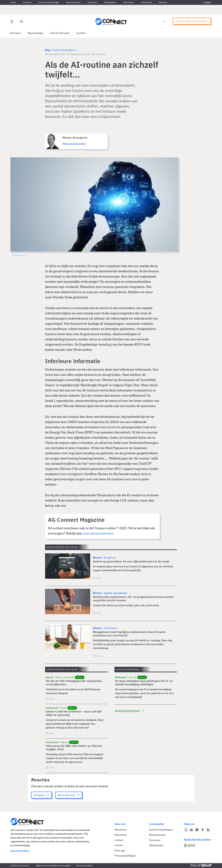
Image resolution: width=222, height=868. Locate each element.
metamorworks (20, 255)
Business (16, 33)
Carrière (81, 33)
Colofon (119, 845)
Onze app (120, 850)
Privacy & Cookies (84, 865)
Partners (163, 2)
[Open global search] (22, 22)
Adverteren (146, 2)
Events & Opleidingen (49, 2)
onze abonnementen (98, 533)
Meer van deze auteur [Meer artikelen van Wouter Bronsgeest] (74, 143)
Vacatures (92, 2)
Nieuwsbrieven (73, 2)
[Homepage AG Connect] (111, 22)
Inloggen (207, 2)
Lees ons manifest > (20, 851)
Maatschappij (35, 33)
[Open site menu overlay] (12, 22)
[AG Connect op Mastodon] (197, 830)
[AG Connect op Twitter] (186, 830)
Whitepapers (110, 2)
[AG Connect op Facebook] (203, 830)
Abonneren (129, 2)
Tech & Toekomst (60, 33)
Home (13, 2)
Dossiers (27, 2)
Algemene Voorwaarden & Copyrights (53, 865)
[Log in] (164, 22)
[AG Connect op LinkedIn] (191, 830)
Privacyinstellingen (125, 856)
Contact (119, 840)
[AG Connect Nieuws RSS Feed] (208, 830)
